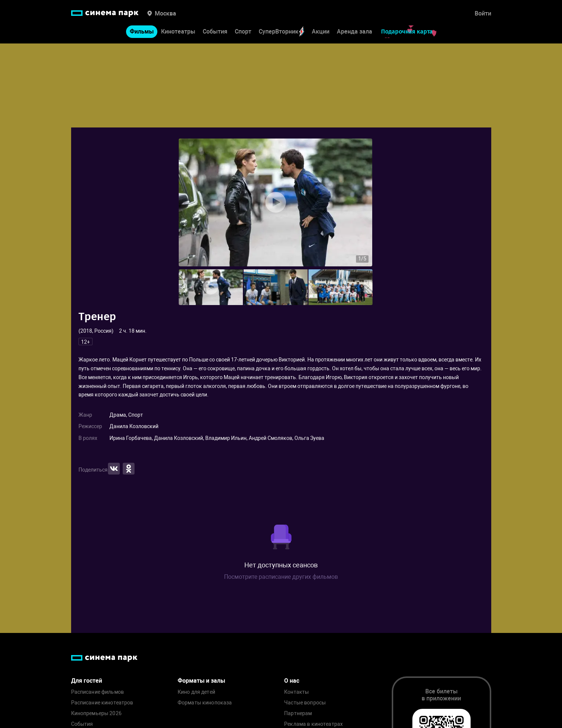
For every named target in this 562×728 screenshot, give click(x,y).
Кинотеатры (178, 31)
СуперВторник (282, 31)
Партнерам (298, 713)
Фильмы (142, 31)
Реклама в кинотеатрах (313, 724)
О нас (292, 681)
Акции (321, 31)
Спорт (243, 31)
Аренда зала (355, 31)
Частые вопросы (305, 703)
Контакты (296, 692)
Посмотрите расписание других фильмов (281, 577)
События (215, 31)
